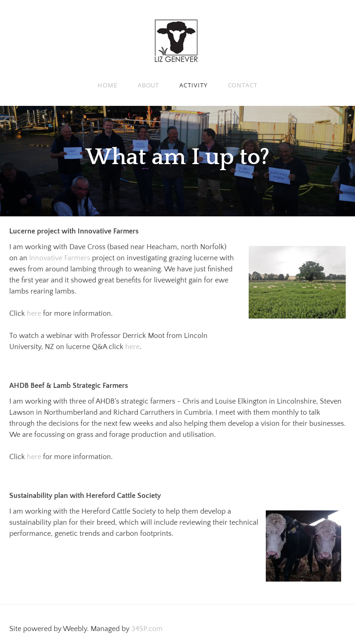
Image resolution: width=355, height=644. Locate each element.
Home (107, 85)
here (35, 313)
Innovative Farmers (60, 258)
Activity (193, 85)
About (149, 85)
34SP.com (147, 629)
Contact (243, 85)
